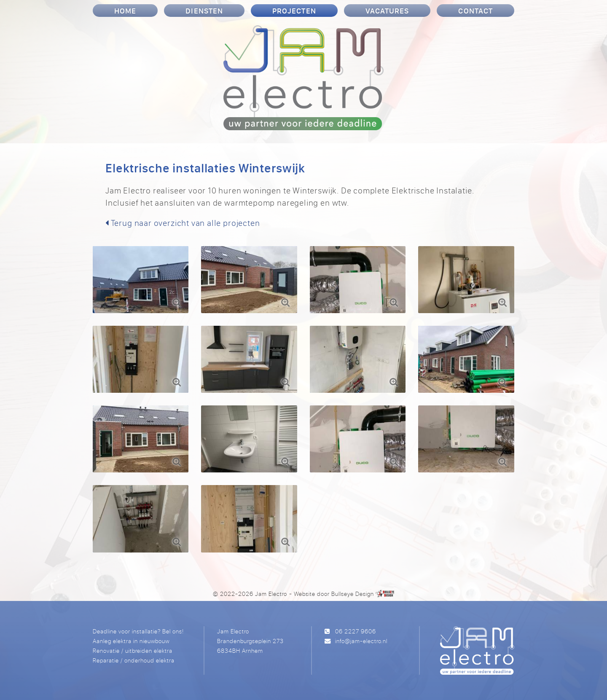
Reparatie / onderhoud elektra (134, 660)
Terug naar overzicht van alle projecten (183, 223)
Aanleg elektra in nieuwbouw (131, 641)
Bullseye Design (353, 594)
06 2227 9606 (356, 631)
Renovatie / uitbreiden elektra (133, 650)
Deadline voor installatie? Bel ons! (138, 631)
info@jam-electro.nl (361, 641)
